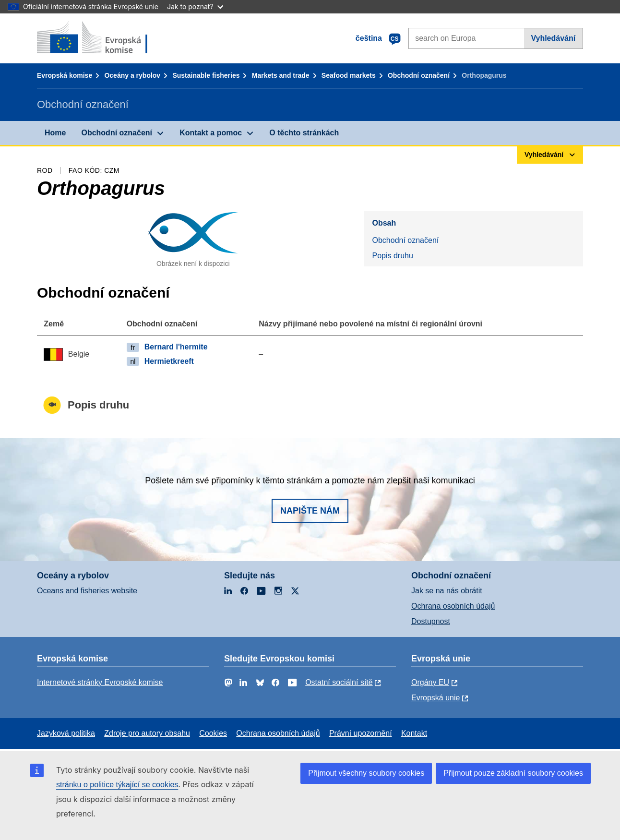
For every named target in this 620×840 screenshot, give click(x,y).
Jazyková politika (66, 733)
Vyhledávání (553, 38)
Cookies (213, 733)
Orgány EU (430, 682)
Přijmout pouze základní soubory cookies (513, 773)
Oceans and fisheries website (87, 591)
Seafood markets (349, 75)
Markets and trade (281, 75)
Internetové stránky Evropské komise (100, 682)
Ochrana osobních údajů (453, 606)
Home (55, 133)
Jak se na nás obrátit (447, 591)
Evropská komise (65, 75)
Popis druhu (392, 256)
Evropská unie (435, 698)
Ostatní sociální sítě (339, 682)
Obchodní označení (419, 75)
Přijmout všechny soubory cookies (366, 773)
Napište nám (310, 511)
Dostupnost (431, 621)
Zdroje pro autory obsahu (147, 733)
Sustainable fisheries (206, 75)
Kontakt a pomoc (211, 133)
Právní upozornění (361, 733)
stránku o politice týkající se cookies (117, 785)
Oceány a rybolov (132, 75)
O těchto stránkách (304, 133)
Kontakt (414, 733)
